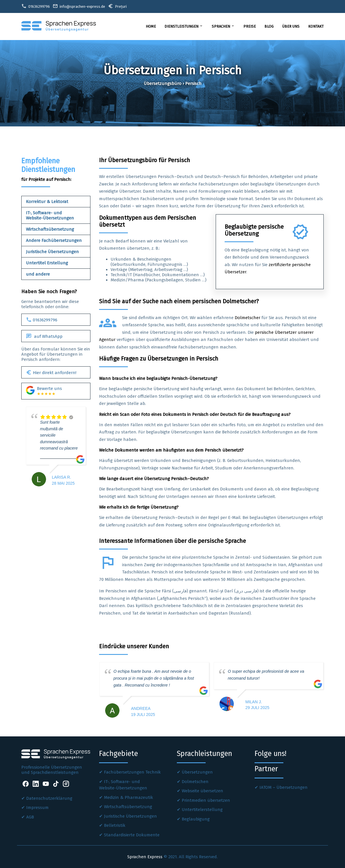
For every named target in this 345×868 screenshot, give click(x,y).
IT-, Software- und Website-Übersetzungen (50, 215)
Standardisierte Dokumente (132, 835)
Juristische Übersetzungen (52, 252)
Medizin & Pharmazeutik (128, 797)
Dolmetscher (248, 318)
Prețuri (117, 6)
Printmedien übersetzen (206, 800)
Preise (250, 26)
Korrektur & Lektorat (47, 202)
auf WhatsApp (44, 336)
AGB (30, 817)
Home (151, 26)
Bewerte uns (44, 391)
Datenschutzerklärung (49, 798)
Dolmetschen (195, 782)
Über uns (291, 26)
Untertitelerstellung (202, 810)
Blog (269, 26)
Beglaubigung (196, 819)
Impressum (37, 808)
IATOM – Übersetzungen (284, 787)
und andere (38, 274)
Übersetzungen (197, 772)
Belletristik (115, 825)
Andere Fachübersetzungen (54, 240)
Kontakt (316, 26)
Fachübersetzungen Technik (132, 772)
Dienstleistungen (184, 26)
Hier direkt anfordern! (51, 372)
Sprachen (223, 26)
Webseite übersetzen (202, 791)
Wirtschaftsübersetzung (50, 229)
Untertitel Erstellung (47, 263)
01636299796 (42, 320)
